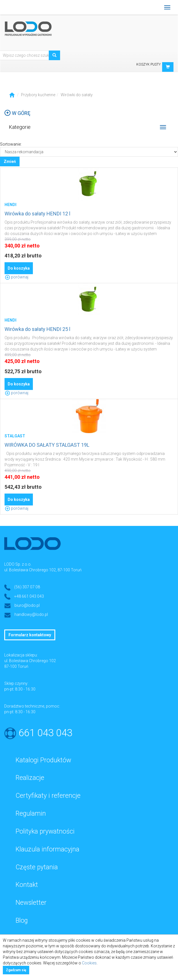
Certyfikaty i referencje (48, 796)
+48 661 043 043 (29, 596)
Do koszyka (19, 268)
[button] (168, 67)
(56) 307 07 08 (27, 587)
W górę (17, 113)
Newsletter (31, 903)
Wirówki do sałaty (77, 95)
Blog (22, 921)
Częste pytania (37, 867)
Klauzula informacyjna (47, 849)
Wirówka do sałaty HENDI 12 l (37, 214)
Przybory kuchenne (38, 95)
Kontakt (27, 885)
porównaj (16, 277)
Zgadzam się (16, 970)
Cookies (89, 963)
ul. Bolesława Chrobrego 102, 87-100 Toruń (43, 570)
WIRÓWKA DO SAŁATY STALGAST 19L (47, 445)
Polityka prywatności (45, 831)
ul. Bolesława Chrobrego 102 (30, 661)
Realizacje (30, 778)
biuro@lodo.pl (27, 605)
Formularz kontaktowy (30, 635)
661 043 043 (45, 733)
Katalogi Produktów (43, 760)
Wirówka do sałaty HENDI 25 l (37, 329)
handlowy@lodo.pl (31, 614)
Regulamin (31, 814)
